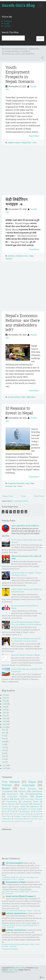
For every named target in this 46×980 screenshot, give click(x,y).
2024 (5, 695)
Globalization (35, 816)
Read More (34, 136)
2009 (5, 768)
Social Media (25, 814)
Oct (3, 736)
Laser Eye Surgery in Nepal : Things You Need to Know (26, 574)
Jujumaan (28, 785)
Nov (4, 733)
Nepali (31, 256)
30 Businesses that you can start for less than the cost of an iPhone (26, 640)
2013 (4, 721)
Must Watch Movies (24, 821)
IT (19, 811)
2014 (4, 718)
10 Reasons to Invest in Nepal (19, 410)
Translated (9, 259)
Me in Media (38, 811)
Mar (4, 756)
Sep (4, 739)
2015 (4, 716)
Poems (7, 814)
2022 (5, 698)
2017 (4, 710)
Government (7, 809)
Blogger (36, 968)
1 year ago (21, 879)
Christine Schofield (14, 863)
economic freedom (18, 796)
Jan (4, 762)
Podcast (7, 785)
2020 (5, 704)
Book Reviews (28, 789)
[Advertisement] (23, 172)
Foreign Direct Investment (16, 483)
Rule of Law (30, 819)
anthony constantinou (16, 913)
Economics (13, 794)
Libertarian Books (30, 802)
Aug (4, 741)
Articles (22, 791)
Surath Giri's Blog (18, 5)
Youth (34, 143)
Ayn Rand (36, 814)
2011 (4, 727)
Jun (4, 747)
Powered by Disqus (10, 949)
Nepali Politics (31, 397)
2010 (4, 765)
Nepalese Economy (14, 143)
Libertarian (11, 256)
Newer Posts (8, 496)
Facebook (8, 21)
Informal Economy (9, 821)
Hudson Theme (13, 970)
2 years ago (9, 893)
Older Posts (39, 496)
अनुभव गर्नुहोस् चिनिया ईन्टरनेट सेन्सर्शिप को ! (25, 526)
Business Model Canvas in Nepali (26, 655)
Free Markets (11, 782)
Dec (4, 730)
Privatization (19, 819)
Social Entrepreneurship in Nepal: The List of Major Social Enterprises (26, 623)
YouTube (7, 26)
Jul (3, 744)
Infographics (26, 811)
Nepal (23, 397)
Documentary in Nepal (16, 882)
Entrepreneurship (34, 794)
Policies (20, 486)
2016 (4, 713)
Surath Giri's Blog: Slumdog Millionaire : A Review (17, 911)
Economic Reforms (14, 397)
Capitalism (34, 806)
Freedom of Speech (21, 816)
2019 (4, 707)
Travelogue (24, 804)
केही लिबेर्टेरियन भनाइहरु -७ (17, 202)
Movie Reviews (9, 804)
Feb (4, 759)
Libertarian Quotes (22, 256)
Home (24, 496)
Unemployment (26, 143)
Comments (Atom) (21, 501)
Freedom (40, 819)
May (4, 750)
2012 (4, 724)
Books (17, 799)
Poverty (15, 814)
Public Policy (6, 816)
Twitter (7, 24)
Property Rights (19, 806)
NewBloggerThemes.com (10, 972)
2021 (4, 701)
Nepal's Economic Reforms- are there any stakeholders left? (23, 323)
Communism (12, 802)
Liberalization (7, 819)
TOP (42, 977)
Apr (4, 753)
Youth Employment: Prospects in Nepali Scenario (20, 74)
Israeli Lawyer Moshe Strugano (20, 896)
